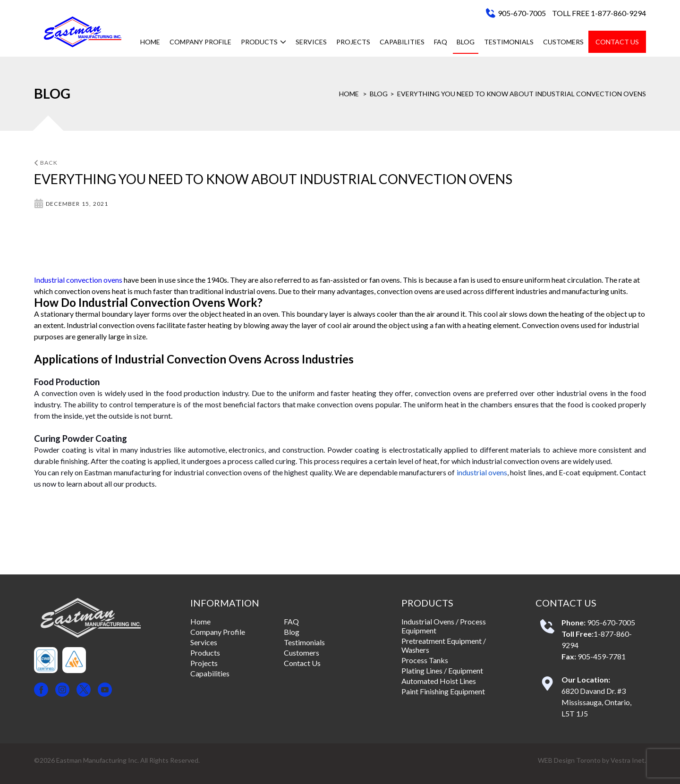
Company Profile (200, 42)
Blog (466, 42)
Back (46, 163)
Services (311, 42)
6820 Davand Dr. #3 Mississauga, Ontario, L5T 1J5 (596, 702)
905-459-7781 (602, 656)
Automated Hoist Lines (439, 681)
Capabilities (402, 42)
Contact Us (617, 42)
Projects (353, 42)
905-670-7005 (522, 13)
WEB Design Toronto (569, 760)
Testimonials (509, 42)
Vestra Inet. (628, 760)
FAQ (441, 42)
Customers (563, 42)
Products (263, 42)
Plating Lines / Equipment (442, 670)
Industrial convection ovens (78, 280)
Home (150, 42)
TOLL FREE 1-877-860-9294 (599, 13)
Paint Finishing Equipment (443, 691)
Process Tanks (425, 660)
